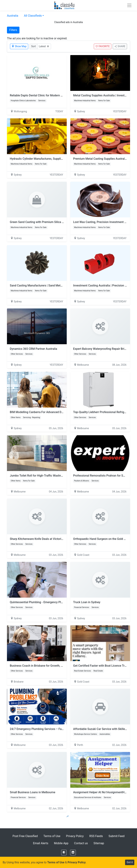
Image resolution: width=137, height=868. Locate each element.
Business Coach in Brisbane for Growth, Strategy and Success (49, 666)
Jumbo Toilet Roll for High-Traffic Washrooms (39, 476)
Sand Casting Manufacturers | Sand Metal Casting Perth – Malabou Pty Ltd (57, 285)
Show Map (19, 46)
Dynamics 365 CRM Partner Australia (33, 349)
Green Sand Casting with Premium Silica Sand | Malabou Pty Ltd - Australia (57, 222)
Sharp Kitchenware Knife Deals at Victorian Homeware (44, 539)
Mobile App (61, 843)
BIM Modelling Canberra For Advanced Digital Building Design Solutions (55, 412)
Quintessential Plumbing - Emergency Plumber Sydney (44, 602)
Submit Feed (117, 836)
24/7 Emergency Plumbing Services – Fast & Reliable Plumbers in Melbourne (59, 729)
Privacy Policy (75, 836)
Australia (13, 16)
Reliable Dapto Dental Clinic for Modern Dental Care (43, 95)
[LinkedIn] (73, 853)
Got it (130, 862)
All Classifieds (33, 16)
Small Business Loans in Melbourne (33, 792)
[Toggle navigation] (129, 5)
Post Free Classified (25, 836)
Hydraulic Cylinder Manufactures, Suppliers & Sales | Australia (49, 159)
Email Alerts (41, 843)
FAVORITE (103, 46)
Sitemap (99, 843)
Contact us (81, 843)
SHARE (120, 46)
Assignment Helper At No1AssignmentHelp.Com (104, 792)
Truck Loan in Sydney (87, 602)
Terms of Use (52, 836)
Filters (13, 30)
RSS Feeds (96, 836)
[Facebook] (64, 853)
